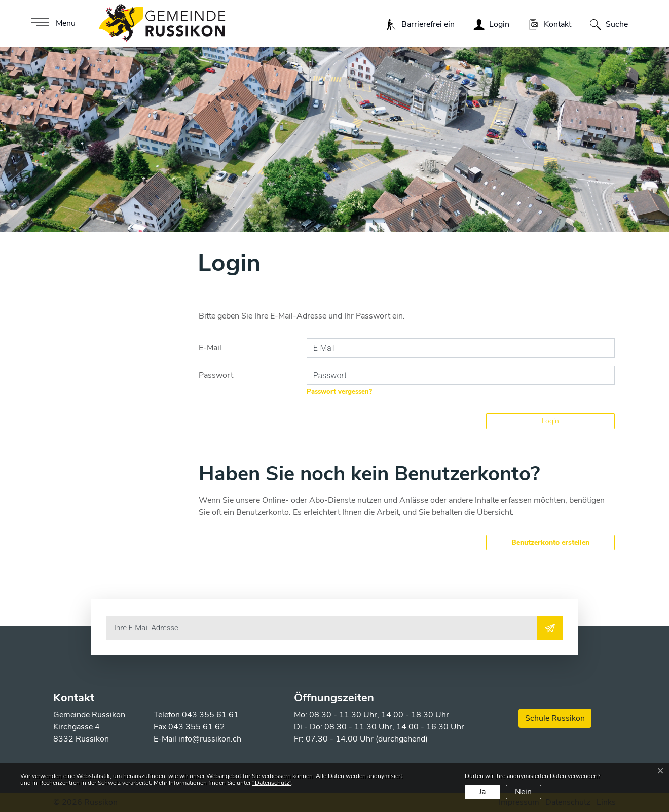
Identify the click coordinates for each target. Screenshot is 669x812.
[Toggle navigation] (52, 23)
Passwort (216, 375)
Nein (523, 792)
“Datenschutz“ (272, 783)
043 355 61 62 (197, 727)
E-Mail (210, 348)
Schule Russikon (555, 718)
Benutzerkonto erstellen (550, 542)
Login (550, 421)
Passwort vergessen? (339, 392)
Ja (482, 792)
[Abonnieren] (550, 628)
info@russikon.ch (210, 739)
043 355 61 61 (210, 715)
